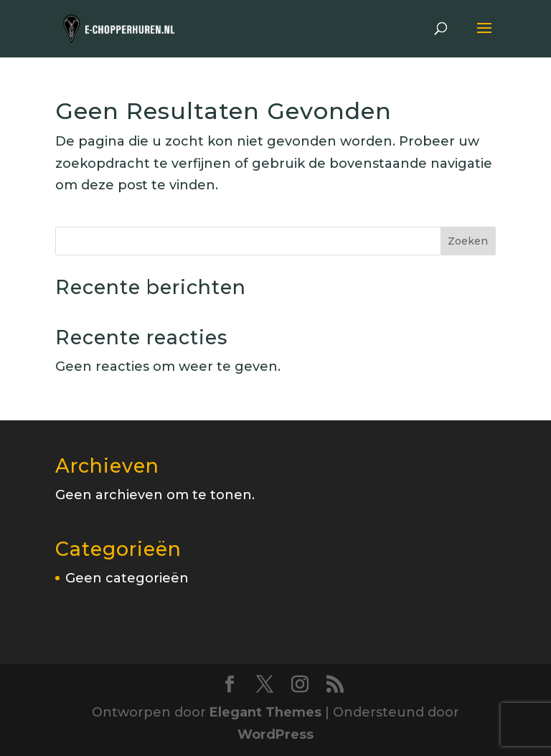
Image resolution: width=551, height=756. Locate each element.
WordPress (275, 734)
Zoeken (468, 241)
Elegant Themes (265, 712)
